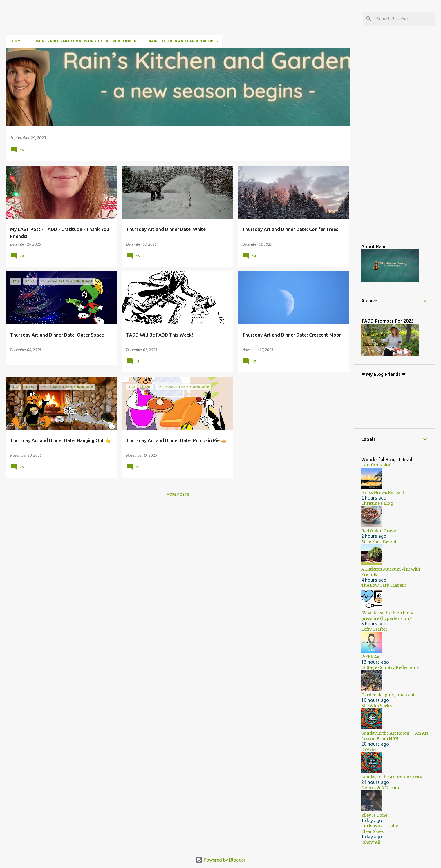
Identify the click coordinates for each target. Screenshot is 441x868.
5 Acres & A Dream (380, 788)
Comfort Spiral (376, 465)
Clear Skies (372, 831)
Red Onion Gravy (379, 531)
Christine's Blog (377, 503)
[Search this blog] (405, 19)
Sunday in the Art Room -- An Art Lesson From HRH (395, 736)
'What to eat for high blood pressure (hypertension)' (388, 616)
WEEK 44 (370, 657)
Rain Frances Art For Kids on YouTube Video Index (84, 41)
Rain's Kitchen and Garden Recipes (181, 41)
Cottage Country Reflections (390, 667)
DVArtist (369, 749)
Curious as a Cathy (380, 826)
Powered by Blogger (220, 860)
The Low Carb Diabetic (384, 585)
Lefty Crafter (374, 629)
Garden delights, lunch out (388, 695)
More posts (178, 494)
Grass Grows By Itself (383, 493)
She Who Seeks (376, 706)
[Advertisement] (401, 142)
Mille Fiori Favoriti (379, 542)
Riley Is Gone (374, 815)
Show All (371, 842)
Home (16, 41)
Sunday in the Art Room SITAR (392, 777)
